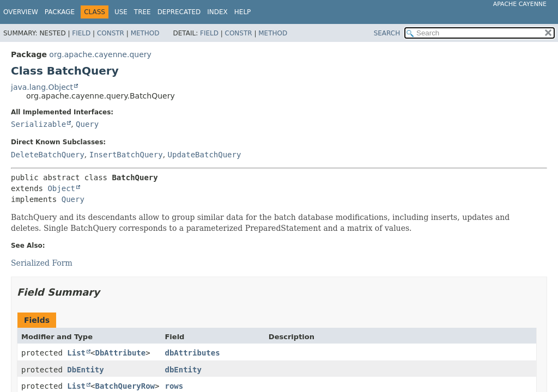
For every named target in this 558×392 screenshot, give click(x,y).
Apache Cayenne (520, 4)
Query (87, 124)
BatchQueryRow (125, 386)
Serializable (38, 124)
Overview (21, 12)
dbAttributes (192, 353)
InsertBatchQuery (126, 155)
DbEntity (85, 370)
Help (243, 12)
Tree (142, 12)
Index (217, 12)
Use (121, 12)
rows (174, 386)
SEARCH (387, 33)
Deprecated (179, 12)
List (76, 353)
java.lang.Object (42, 87)
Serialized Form (42, 263)
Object (61, 188)
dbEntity (183, 370)
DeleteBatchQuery (48, 155)
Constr (111, 33)
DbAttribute (120, 353)
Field (81, 33)
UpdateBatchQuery (205, 155)
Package (60, 12)
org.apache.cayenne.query (100, 54)
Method (145, 33)
